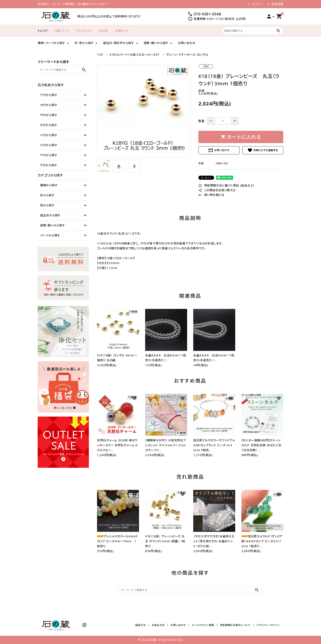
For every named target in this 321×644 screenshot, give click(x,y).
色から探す (47, 205)
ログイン (258, 4)
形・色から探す (84, 43)
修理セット (122, 31)
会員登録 (277, 4)
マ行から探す (49, 145)
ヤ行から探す (49, 155)
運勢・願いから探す (156, 43)
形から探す (47, 195)
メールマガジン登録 (203, 625)
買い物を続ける (211, 195)
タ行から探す (49, 125)
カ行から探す (49, 105)
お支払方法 (158, 625)
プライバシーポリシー (268, 625)
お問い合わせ (187, 43)
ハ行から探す (49, 135)
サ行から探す (49, 115)
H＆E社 (103, 31)
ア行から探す (49, 95)
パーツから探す (50, 235)
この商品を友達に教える (217, 190)
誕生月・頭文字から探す (119, 43)
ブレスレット (84, 31)
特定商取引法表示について (235, 625)
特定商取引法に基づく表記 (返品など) (226, 185)
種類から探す (49, 185)
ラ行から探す (49, 165)
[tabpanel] (144, 111)
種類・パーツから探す (51, 43)
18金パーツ (61, 31)
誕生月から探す (50, 215)
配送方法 (141, 625)
